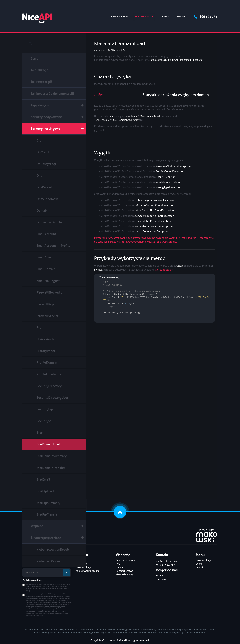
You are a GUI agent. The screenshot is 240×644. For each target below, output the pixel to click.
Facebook (161, 579)
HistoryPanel (46, 351)
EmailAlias (44, 257)
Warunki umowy (124, 574)
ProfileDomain (47, 363)
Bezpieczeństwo (125, 571)
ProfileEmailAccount (51, 374)
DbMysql (43, 152)
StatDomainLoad (48, 444)
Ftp (39, 328)
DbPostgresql (46, 164)
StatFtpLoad (45, 491)
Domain (42, 211)
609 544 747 (206, 17)
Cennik (165, 17)
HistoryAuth (45, 339)
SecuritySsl (45, 421)
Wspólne (37, 526)
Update (120, 567)
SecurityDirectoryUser (52, 398)
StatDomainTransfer (51, 468)
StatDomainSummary (52, 456)
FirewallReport (47, 304)
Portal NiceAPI (119, 17)
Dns (39, 176)
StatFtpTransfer (48, 515)
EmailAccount (46, 234)
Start (34, 59)
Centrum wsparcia (126, 560)
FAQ (118, 564)
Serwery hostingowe (46, 129)
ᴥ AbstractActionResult (53, 550)
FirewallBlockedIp (50, 292)
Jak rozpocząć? (41, 82)
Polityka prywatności (33, 580)
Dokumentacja (145, 16)
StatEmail (43, 479)
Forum (159, 576)
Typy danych (40, 105)
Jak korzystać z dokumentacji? (53, 94)
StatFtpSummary (48, 503)
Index (99, 95)
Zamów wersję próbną (88, 571)
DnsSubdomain (47, 199)
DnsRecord (44, 187)
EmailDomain (46, 269)
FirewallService (48, 316)
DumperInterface (49, 538)
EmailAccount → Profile (54, 246)
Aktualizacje (40, 70)
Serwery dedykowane (46, 117)
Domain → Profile (49, 222)
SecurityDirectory (49, 386)
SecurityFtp (45, 409)
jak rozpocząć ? (164, 270)
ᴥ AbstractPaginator (51, 561)
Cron (40, 141)
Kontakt (182, 17)
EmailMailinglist (48, 281)
